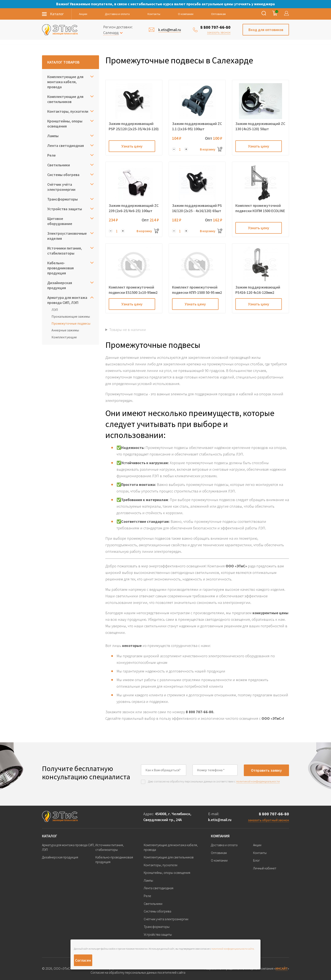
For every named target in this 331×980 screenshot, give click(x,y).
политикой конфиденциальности (258, 781)
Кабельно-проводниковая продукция (60, 268)
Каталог (50, 836)
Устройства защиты (65, 209)
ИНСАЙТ (282, 968)
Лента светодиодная (66, 146)
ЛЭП (55, 310)
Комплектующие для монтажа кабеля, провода (65, 82)
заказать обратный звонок (269, 820)
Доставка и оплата (117, 14)
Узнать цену (132, 146)
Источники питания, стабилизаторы (65, 251)
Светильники (59, 165)
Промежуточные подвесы (71, 323)
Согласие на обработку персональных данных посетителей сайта (138, 973)
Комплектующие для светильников (65, 99)
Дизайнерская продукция (60, 285)
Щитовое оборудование (60, 221)
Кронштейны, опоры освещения (65, 124)
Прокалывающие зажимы (71, 316)
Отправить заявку (266, 770)
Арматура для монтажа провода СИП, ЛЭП (67, 300)
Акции (83, 14)
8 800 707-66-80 (215, 27)
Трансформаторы (62, 199)
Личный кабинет (265, 868)
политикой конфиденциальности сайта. (233, 949)
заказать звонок (219, 32)
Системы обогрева (63, 175)
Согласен (83, 960)
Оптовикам (218, 14)
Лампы (53, 136)
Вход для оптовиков (266, 30)
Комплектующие (64, 337)
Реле (52, 155)
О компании (186, 14)
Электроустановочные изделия (67, 236)
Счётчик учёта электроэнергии (61, 187)
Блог (256, 860)
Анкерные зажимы (65, 330)
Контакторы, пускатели (68, 111)
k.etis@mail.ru (220, 820)
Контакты (154, 14)
